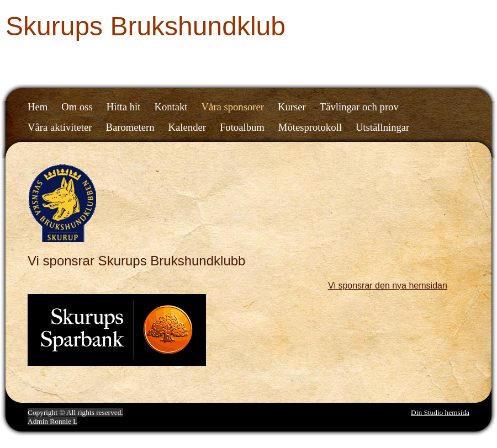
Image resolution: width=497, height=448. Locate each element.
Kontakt (171, 107)
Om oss (77, 107)
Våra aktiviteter (60, 127)
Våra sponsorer (233, 107)
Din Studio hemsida (440, 412)
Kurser (292, 107)
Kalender (187, 127)
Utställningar (382, 127)
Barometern (130, 127)
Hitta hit (124, 107)
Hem (38, 107)
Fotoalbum (242, 127)
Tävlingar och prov (359, 107)
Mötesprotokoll (310, 127)
